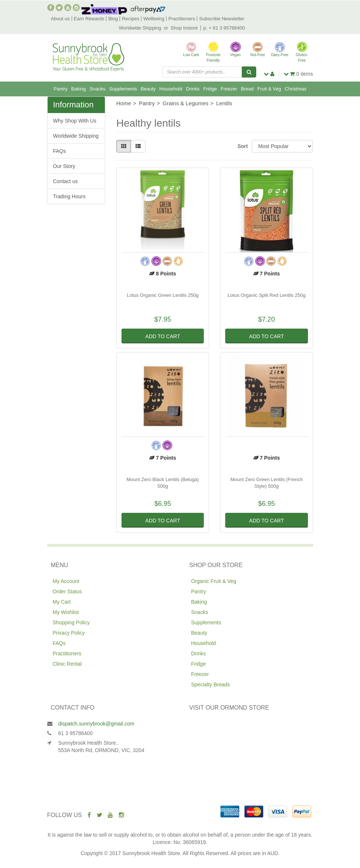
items (298, 74)
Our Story (64, 166)
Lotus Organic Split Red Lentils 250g (266, 295)
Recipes (131, 19)
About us (60, 19)
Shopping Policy (71, 622)
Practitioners (182, 19)
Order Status (67, 591)
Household (171, 89)
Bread (247, 89)
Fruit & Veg (269, 89)
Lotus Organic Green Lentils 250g (162, 295)
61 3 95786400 (76, 733)
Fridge (210, 89)
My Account (66, 581)
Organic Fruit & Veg (214, 581)
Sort (242, 146)
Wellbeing (154, 19)
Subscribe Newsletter (222, 19)
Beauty (148, 89)
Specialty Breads (211, 685)
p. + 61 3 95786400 (224, 28)
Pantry (61, 89)
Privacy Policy (69, 633)
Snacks (98, 89)
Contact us (66, 181)
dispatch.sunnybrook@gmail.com (96, 724)
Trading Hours (69, 196)
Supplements (123, 89)
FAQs (60, 151)
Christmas (296, 89)
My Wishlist (66, 612)
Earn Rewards (89, 19)
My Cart (62, 602)
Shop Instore (184, 28)
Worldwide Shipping (140, 28)
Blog (113, 19)
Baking (79, 89)
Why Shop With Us (75, 121)
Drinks (193, 89)
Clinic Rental (67, 664)
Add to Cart (163, 336)
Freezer (229, 89)
